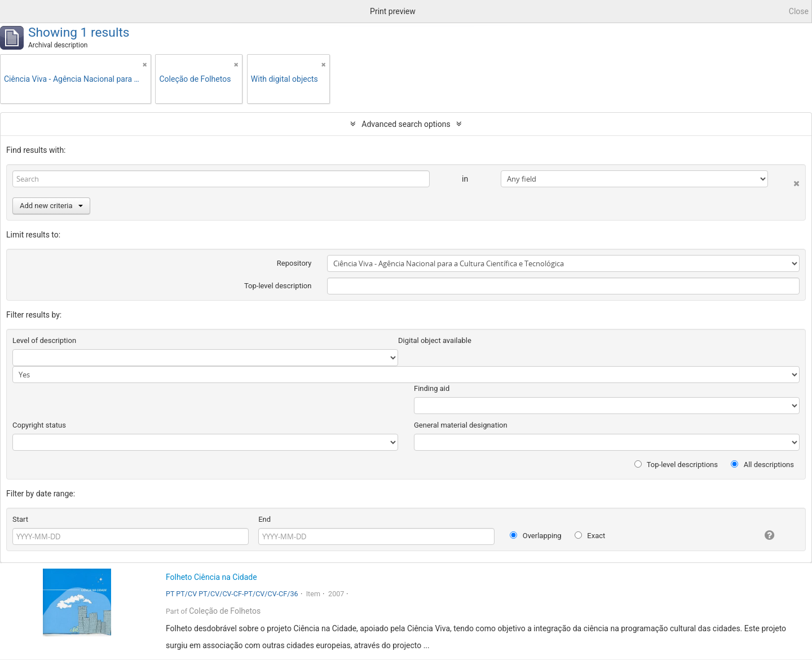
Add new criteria (51, 206)
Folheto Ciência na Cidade (211, 577)
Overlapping (535, 536)
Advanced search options (406, 124)
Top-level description (278, 286)
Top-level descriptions (676, 465)
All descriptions (762, 465)
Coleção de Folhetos (225, 611)
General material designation (461, 425)
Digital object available (435, 340)
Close (799, 11)
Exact (590, 536)
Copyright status (39, 425)
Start (20, 519)
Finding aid (432, 388)
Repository (294, 263)
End (264, 519)
